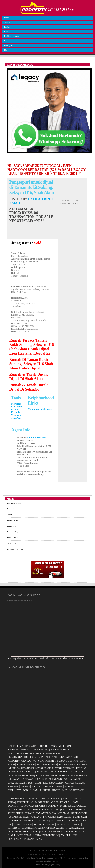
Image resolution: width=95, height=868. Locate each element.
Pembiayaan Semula (11, 36)
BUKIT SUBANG (64, 772)
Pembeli (7, 27)
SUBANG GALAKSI (46, 775)
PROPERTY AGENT (54, 828)
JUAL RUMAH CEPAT (19, 835)
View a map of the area (40, 409)
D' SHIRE (65, 806)
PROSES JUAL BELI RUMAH (69, 832)
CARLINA (67, 809)
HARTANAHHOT (34, 746)
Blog (5, 50)
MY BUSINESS (31, 832)
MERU (66, 798)
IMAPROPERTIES (39, 750)
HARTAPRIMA (15, 746)
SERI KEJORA (62, 802)
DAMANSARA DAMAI (36, 820)
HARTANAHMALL (33, 839)
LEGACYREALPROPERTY (22, 757)
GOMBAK (13, 772)
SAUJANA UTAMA (47, 764)
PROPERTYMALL (60, 750)
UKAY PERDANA (17, 783)
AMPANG (36, 817)
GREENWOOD (79, 813)
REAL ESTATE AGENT (69, 824)
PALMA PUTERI (51, 809)
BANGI (59, 786)
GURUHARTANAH (18, 753)
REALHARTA (37, 753)
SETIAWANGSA (32, 779)
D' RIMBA (53, 806)
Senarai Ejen (12, 543)
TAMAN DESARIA (46, 813)
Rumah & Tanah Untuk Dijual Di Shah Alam (28, 377)
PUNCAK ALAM (72, 779)
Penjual (6, 32)
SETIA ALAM (27, 772)
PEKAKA (29, 813)
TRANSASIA (14, 839)
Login (6, 41)
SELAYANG (15, 779)
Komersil (11, 509)
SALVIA (28, 824)
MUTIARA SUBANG (20, 768)
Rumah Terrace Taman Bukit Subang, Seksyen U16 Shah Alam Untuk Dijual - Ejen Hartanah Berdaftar (31, 347)
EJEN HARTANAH (32, 828)
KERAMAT (63, 813)
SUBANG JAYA (67, 764)
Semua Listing (13, 538)
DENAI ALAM (31, 790)
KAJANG (69, 786)
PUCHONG (69, 768)
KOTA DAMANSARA (44, 761)
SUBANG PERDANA (73, 790)
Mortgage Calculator (17, 405)
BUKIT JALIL (80, 817)
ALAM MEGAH (45, 772)
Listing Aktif (12, 526)
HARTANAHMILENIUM (58, 746)
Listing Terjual (13, 520)
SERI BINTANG (25, 802)
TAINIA (17, 824)
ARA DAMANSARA (44, 824)
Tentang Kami (9, 22)
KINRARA (13, 786)
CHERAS (47, 779)
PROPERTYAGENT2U (19, 761)
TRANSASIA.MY (75, 828)
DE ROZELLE (79, 806)
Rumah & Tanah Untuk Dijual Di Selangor (28, 387)
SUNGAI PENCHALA (37, 798)
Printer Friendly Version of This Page (16, 414)
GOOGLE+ (46, 832)
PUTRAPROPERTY (18, 750)
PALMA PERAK (32, 809)
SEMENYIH (14, 828)
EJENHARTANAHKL (70, 757)
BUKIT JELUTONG (50, 790)
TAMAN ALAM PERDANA (73, 775)
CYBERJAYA (16, 820)
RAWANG (38, 768)
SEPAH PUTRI (15, 813)
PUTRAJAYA (14, 790)
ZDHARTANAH (54, 753)
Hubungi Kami (9, 46)
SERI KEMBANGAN (42, 786)
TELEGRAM (14, 832)
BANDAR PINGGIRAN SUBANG (68, 783)
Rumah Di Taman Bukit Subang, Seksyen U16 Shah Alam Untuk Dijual (31, 364)
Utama (6, 18)
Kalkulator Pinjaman (15, 549)
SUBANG (82, 764)
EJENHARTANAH (47, 757)
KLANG (58, 779)
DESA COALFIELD (38, 783)
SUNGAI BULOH (26, 764)
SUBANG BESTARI (67, 761)
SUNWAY (56, 798)
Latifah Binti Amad (37, 438)
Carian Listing (13, 532)
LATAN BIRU (15, 809)
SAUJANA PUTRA (60, 820)
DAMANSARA (16, 798)
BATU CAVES (64, 817)
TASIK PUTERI (53, 768)
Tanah (10, 515)
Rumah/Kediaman (14, 503)
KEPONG (81, 768)
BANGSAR (49, 817)
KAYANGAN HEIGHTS (33, 806)
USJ (10, 824)
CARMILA (79, 809)
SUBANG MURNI (24, 775)
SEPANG (25, 786)
